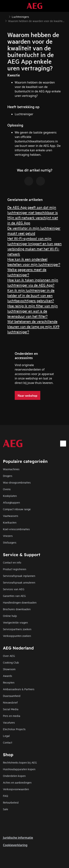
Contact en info (12, 562)
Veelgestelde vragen (15, 622)
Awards (8, 676)
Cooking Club (11, 662)
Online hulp (10, 616)
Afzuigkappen (11, 502)
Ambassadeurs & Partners (19, 689)
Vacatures (9, 722)
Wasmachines (11, 469)
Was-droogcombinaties (17, 482)
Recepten (9, 682)
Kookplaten (10, 496)
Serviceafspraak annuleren (19, 582)
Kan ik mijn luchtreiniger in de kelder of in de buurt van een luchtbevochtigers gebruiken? (31, 295)
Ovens (7, 489)
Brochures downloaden (17, 609)
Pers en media (12, 716)
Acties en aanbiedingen (17, 782)
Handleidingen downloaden (20, 602)
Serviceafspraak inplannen (19, 576)
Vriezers (8, 536)
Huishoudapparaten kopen (19, 769)
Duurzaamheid (12, 696)
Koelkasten (10, 522)
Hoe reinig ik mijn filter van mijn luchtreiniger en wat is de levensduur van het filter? (33, 311)
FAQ (6, 796)
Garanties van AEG (14, 596)
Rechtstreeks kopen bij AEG (20, 762)
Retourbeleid (11, 802)
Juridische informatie (18, 838)
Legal (6, 736)
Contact (8, 742)
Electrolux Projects (14, 729)
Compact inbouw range (17, 509)
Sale (6, 809)
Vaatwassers (11, 516)
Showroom (9, 669)
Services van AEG (14, 589)
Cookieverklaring (15, 845)
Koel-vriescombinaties (16, 529)
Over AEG (9, 656)
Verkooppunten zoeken (17, 636)
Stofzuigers (10, 542)
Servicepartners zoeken (17, 629)
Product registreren (15, 569)
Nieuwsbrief (10, 702)
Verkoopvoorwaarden (16, 789)
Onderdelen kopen (14, 776)
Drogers (8, 476)
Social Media (11, 709)
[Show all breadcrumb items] (6, 16)
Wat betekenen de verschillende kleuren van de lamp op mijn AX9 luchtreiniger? (33, 326)
